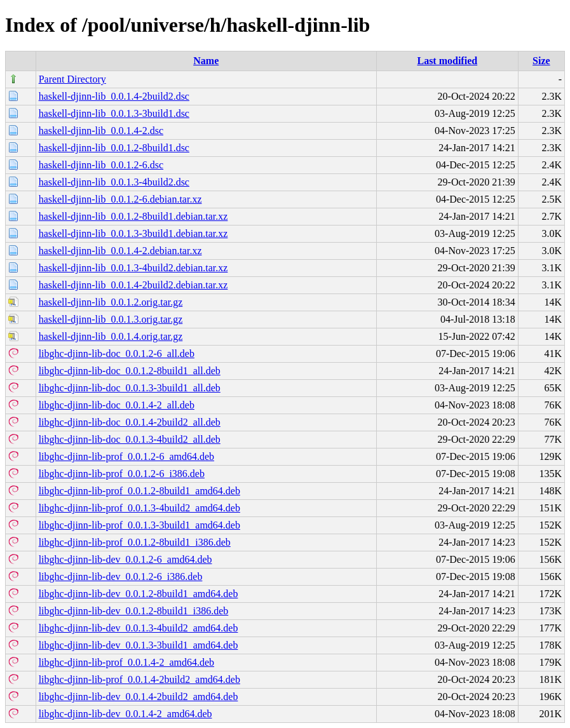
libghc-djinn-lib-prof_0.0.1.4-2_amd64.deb (126, 662)
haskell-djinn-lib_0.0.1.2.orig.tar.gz (111, 302)
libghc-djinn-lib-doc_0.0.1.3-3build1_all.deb (130, 388)
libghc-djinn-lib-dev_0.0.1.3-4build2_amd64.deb (139, 628)
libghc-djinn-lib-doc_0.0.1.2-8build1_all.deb (130, 371)
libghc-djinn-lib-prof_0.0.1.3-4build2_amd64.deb (139, 508)
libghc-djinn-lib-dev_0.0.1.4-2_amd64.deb (126, 714)
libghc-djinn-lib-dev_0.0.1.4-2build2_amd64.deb (139, 697)
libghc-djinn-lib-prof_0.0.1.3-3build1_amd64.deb (139, 525)
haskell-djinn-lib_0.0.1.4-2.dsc (101, 131)
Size (541, 61)
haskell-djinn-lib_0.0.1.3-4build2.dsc (114, 182)
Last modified (447, 61)
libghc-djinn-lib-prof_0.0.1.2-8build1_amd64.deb (139, 491)
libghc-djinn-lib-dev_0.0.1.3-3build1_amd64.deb (139, 645)
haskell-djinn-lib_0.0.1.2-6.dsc (101, 165)
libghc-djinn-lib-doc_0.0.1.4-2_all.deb (117, 405)
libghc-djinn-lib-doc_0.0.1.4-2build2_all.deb (130, 422)
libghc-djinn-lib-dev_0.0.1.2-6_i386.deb (121, 576)
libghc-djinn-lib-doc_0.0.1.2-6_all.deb (117, 354)
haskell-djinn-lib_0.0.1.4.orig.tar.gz (111, 336)
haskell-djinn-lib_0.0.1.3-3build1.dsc (114, 113)
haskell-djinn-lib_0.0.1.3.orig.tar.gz (111, 319)
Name (206, 61)
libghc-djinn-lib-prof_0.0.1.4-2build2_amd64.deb (139, 679)
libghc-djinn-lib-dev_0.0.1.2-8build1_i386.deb (134, 611)
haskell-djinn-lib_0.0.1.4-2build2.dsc (114, 96)
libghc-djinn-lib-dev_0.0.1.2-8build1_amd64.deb (139, 594)
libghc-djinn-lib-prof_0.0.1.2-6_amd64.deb (126, 456)
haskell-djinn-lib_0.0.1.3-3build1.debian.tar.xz (133, 233)
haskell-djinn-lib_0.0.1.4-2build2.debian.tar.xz (133, 285)
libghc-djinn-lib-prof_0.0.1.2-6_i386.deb (122, 474)
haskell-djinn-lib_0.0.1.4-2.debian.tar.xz (120, 251)
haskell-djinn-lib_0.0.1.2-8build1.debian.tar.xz (133, 216)
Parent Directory (72, 79)
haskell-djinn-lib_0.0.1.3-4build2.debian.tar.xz (133, 268)
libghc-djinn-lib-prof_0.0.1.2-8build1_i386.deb (135, 542)
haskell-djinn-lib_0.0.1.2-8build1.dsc (114, 148)
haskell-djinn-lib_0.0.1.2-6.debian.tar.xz (120, 199)
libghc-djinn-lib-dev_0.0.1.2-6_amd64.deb (126, 559)
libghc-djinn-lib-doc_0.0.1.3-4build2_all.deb (130, 439)
